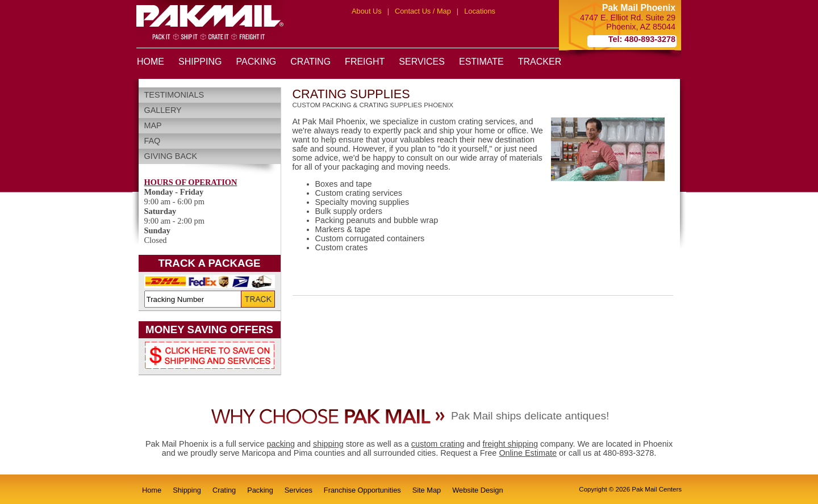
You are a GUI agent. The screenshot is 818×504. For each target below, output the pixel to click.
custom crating (438, 444)
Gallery (163, 110)
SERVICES (422, 62)
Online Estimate (528, 453)
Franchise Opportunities (362, 490)
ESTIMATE (481, 62)
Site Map (427, 490)
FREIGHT (365, 62)
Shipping (187, 490)
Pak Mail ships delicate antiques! (530, 416)
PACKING (256, 62)
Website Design (477, 490)
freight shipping (510, 444)
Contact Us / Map (423, 11)
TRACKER (540, 62)
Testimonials (174, 95)
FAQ (153, 141)
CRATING (310, 62)
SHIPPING (200, 62)
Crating (224, 490)
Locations (480, 11)
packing (281, 444)
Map (153, 125)
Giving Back (171, 156)
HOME (151, 62)
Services (299, 490)
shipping (328, 444)
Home (152, 490)
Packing (260, 490)
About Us (367, 11)
